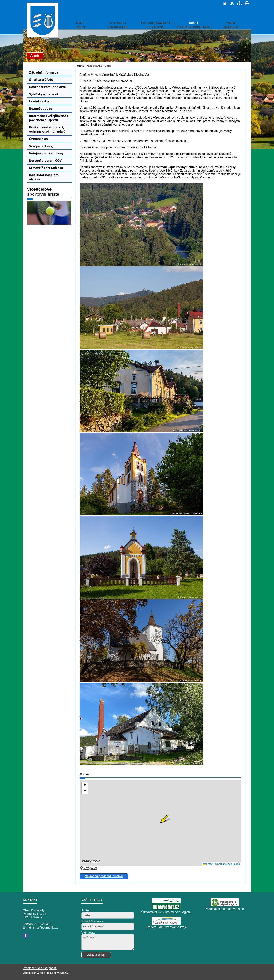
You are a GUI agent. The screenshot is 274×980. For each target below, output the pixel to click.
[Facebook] (26, 936)
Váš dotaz (88, 932)
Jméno (86, 910)
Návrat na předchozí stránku (104, 876)
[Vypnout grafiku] (231, 3)
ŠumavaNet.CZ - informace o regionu (166, 912)
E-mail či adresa (92, 921)
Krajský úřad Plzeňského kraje (166, 927)
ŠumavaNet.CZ (60, 973)
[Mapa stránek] (238, 3)
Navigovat (88, 868)
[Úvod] (224, 3)
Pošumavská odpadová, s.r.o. (225, 909)
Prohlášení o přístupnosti (40, 968)
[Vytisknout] (246, 3)
